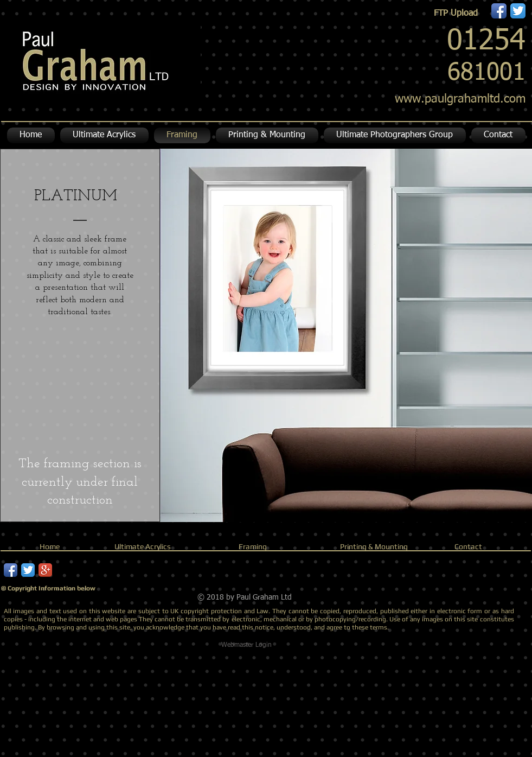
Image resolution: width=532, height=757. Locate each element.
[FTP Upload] (456, 14)
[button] (267, 135)
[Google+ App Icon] (45, 570)
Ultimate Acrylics (143, 546)
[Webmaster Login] (246, 645)
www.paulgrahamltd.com (460, 99)
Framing (253, 546)
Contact (468, 546)
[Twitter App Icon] (518, 11)
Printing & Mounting (374, 546)
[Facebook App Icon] (499, 11)
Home (50, 546)
